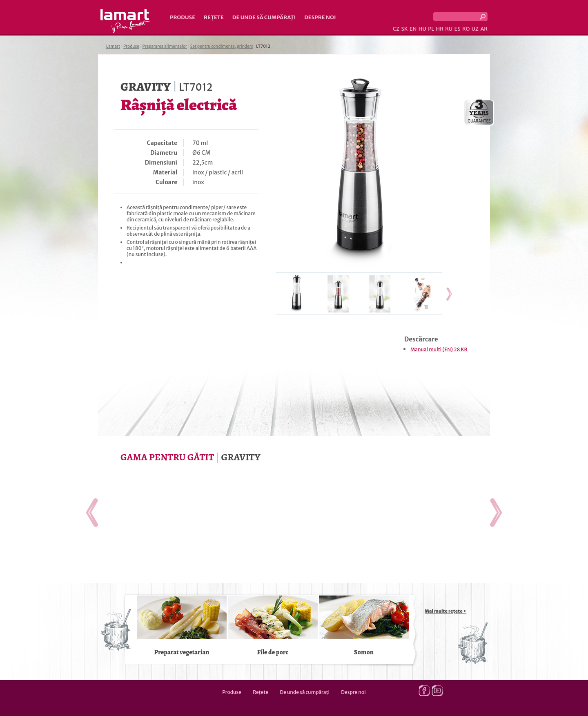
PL (431, 29)
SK (404, 29)
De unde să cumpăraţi (264, 17)
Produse (183, 17)
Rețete (214, 17)
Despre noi (320, 17)
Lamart (125, 21)
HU (422, 29)
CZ (396, 29)
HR (439, 29)
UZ (475, 29)
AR (484, 29)
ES (458, 29)
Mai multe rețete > (445, 611)
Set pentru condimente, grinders (222, 46)
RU (449, 29)
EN (413, 29)
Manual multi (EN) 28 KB (439, 349)
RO (466, 29)
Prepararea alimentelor (165, 46)
